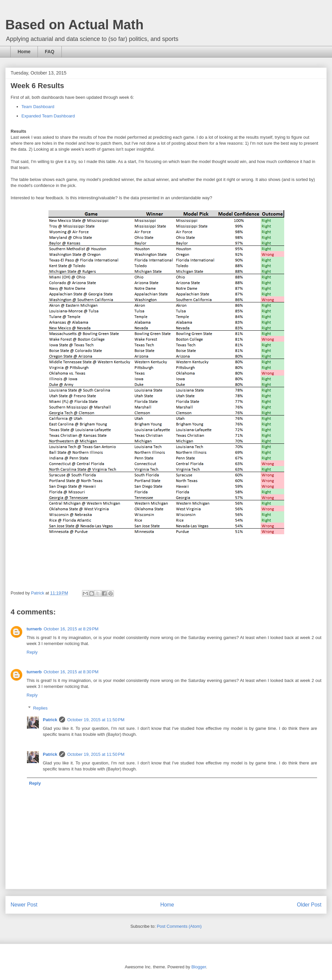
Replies (40, 708)
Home (24, 52)
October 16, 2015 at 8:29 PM (71, 629)
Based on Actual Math (74, 25)
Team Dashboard (38, 107)
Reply (32, 652)
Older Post (309, 905)
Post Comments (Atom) (179, 926)
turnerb (34, 629)
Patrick (50, 720)
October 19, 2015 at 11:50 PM (96, 720)
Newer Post (24, 905)
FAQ (50, 52)
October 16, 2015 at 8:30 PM (71, 672)
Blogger (199, 967)
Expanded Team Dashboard (48, 116)
